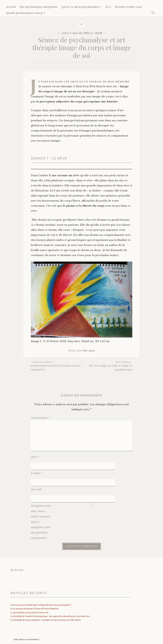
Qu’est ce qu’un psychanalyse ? (81, 7)
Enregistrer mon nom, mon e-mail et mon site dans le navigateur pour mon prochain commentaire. (41, 499)
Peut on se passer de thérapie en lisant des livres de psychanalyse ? (41, 582)
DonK (99, 33)
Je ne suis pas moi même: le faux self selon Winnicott (34, 586)
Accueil (11, 7)
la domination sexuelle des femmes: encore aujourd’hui (56, 366)
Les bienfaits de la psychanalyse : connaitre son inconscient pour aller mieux (46, 597)
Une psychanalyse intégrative (38, 7)
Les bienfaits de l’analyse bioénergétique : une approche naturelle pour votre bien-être (50, 594)
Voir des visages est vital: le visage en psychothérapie (107, 366)
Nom (35, 457)
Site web (36, 474)
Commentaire (40, 418)
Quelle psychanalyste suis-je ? (25, 13)
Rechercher (17, 547)
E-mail (36, 466)
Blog (108, 7)
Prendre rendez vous (128, 7)
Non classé (89, 351)
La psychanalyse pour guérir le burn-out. (30, 590)
